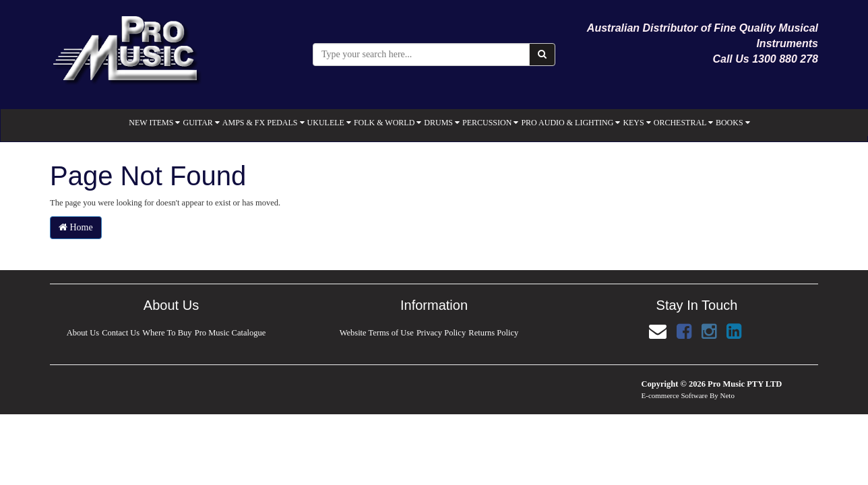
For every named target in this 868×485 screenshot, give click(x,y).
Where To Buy (167, 333)
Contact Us (121, 333)
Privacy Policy (441, 333)
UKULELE (329, 123)
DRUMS (442, 123)
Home (76, 227)
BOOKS (733, 123)
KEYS (637, 123)
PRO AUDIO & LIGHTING (570, 123)
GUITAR (201, 123)
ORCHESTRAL (683, 123)
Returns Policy (494, 333)
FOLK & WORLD (387, 123)
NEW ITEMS (154, 123)
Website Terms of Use (376, 333)
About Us (82, 333)
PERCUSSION (490, 123)
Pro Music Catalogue (230, 333)
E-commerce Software (675, 395)
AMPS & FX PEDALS (263, 123)
